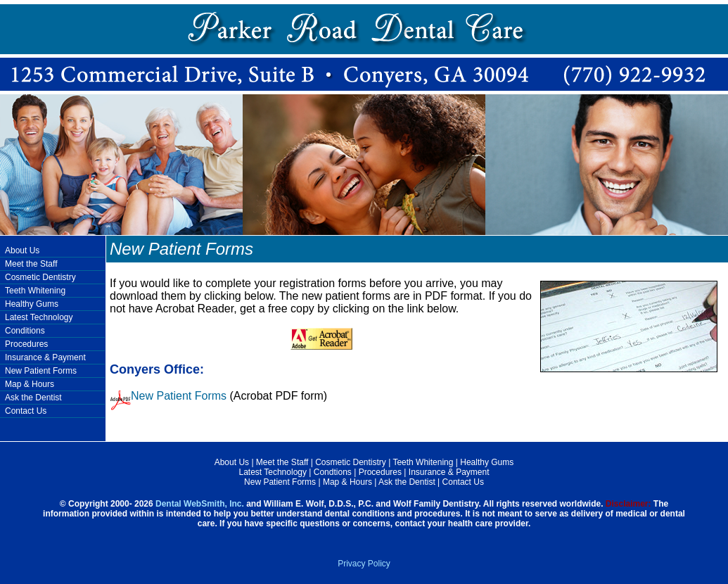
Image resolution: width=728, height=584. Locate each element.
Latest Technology (39, 317)
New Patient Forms (41, 371)
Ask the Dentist (33, 398)
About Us (22, 250)
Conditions (25, 331)
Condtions (333, 472)
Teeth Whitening (35, 291)
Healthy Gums (32, 304)
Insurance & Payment (45, 357)
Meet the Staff (31, 264)
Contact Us (26, 411)
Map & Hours (30, 384)
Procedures (26, 344)
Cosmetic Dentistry (40, 277)
